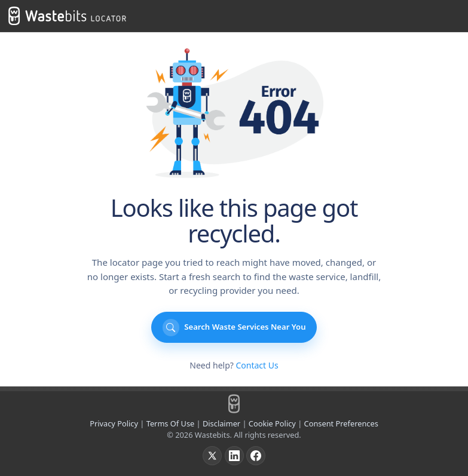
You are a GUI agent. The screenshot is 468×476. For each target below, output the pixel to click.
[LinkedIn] (234, 456)
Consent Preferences (341, 423)
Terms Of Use (171, 423)
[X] (212, 456)
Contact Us (257, 365)
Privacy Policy (114, 423)
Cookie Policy (272, 423)
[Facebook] (256, 456)
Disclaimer (221, 423)
